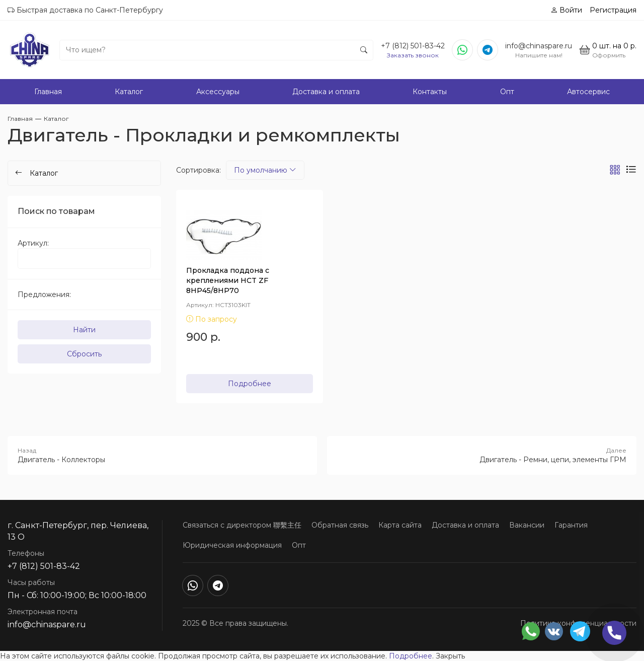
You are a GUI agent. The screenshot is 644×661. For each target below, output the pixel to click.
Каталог (129, 92)
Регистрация (613, 10)
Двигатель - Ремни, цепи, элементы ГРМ (482, 455)
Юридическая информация (232, 545)
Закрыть (450, 656)
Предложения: (44, 295)
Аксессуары (218, 92)
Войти (566, 10)
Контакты (430, 92)
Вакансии (527, 525)
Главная (48, 92)
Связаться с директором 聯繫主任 (242, 525)
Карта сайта (400, 525)
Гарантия (571, 525)
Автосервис (588, 92)
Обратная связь (340, 525)
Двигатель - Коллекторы (162, 455)
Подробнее (250, 384)
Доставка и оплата (326, 92)
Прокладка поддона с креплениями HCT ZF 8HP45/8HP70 (228, 280)
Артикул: (33, 243)
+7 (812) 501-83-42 (413, 46)
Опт (507, 92)
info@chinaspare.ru (539, 46)
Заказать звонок (413, 55)
